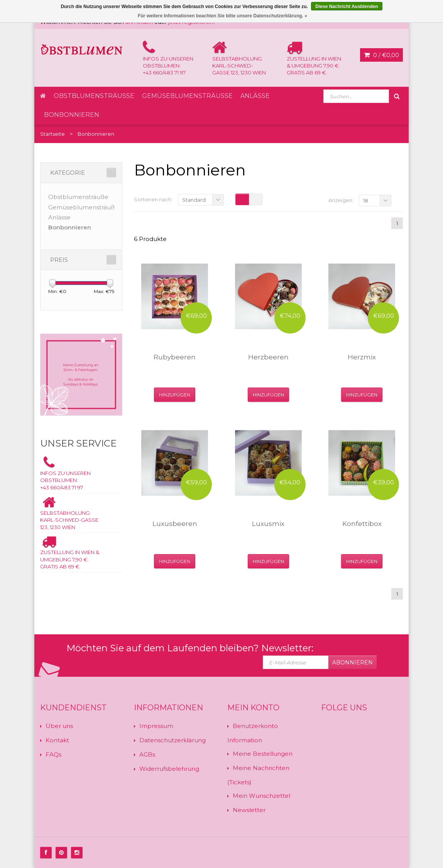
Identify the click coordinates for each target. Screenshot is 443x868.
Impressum (156, 726)
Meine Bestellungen (263, 754)
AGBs (147, 754)
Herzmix (362, 357)
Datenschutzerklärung (172, 740)
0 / (381, 55)
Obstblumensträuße (94, 96)
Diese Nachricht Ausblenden (347, 7)
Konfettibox (362, 524)
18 (366, 201)
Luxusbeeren (175, 524)
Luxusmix (268, 524)
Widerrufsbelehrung (169, 769)
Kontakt (57, 740)
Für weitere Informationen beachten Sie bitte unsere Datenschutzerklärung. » (222, 16)
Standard (194, 200)
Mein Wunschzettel (261, 796)
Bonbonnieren (72, 115)
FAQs (53, 754)
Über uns (59, 726)
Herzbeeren (268, 357)
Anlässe (255, 96)
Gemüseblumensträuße (187, 96)
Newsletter (249, 810)
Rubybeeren (175, 357)
